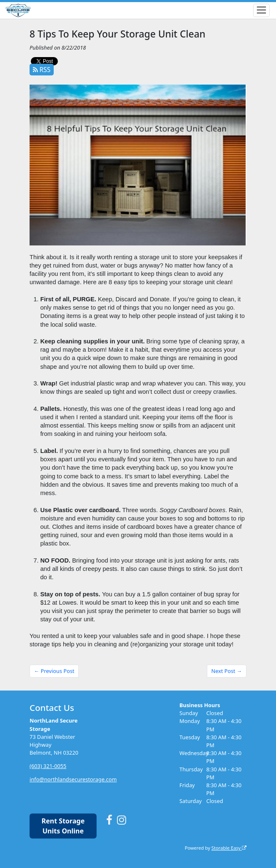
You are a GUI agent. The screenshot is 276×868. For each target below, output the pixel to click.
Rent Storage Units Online (63, 826)
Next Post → (227, 671)
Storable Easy (229, 848)
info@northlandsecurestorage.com (73, 779)
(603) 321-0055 (48, 766)
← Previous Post (54, 671)
